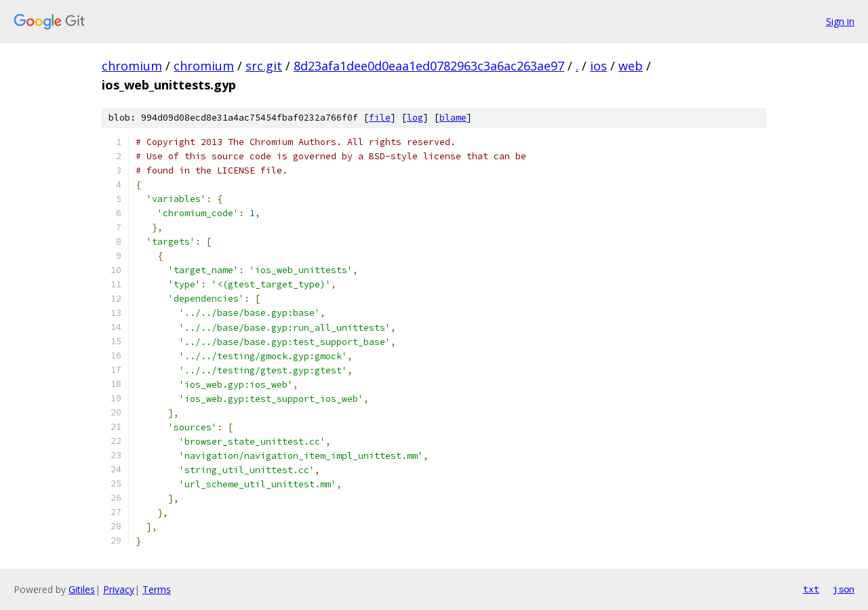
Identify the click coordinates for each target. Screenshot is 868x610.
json (844, 589)
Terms (157, 589)
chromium (132, 66)
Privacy (119, 589)
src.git (264, 66)
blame (453, 118)
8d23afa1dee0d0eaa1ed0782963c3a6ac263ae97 (429, 66)
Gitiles (82, 589)
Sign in (840, 21)
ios (598, 66)
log (415, 118)
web (631, 66)
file (380, 118)
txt (811, 589)
